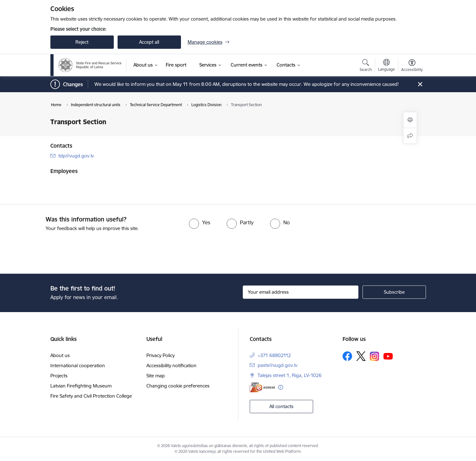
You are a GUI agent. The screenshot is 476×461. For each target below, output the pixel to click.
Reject (82, 42)
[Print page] (410, 120)
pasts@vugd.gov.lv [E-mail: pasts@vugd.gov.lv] (277, 365)
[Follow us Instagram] (375, 356)
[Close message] (420, 84)
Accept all (149, 42)
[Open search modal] (366, 66)
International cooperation (78, 365)
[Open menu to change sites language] (386, 66)
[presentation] (53, 250)
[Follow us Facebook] (347, 356)
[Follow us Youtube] (388, 356)
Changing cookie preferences (178, 386)
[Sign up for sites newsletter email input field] (301, 292)
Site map (156, 376)
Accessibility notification (171, 365)
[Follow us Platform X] (361, 356)
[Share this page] (410, 136)
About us (60, 355)
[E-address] (262, 387)
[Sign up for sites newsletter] (394, 292)
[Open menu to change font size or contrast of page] (412, 66)
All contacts (281, 406)
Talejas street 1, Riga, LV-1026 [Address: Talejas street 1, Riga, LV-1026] (290, 375)
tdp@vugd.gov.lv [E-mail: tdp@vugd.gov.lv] (76, 156)
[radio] (199, 222)
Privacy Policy (161, 355)
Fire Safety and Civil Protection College (91, 396)
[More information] (281, 387)
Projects (59, 376)
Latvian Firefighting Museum (81, 386)
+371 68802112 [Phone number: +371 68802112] (274, 355)
